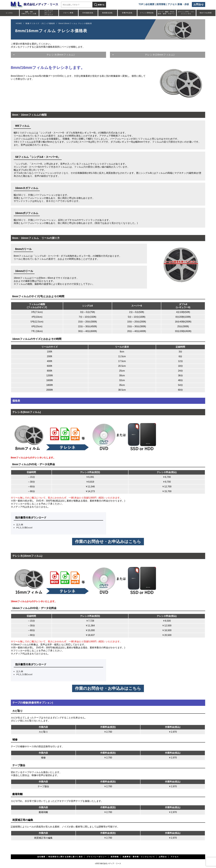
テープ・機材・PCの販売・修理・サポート (166, 13)
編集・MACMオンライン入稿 (29, 13)
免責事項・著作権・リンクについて (139, 857)
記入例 (20, 525)
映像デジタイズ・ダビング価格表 (40, 23)
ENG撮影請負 (88, 13)
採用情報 (161, 4)
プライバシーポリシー (97, 857)
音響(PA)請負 (127, 13)
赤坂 (187, 4)
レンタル (9, 13)
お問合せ (199, 4)
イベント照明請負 (147, 13)
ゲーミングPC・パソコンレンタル (186, 13)
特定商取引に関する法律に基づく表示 (66, 857)
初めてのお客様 (206, 13)
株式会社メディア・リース (35, 4)
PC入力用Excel (25, 528)
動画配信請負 (107, 13)
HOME (19, 23)
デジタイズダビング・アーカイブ (49, 13)
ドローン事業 (68, 13)
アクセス (175, 857)
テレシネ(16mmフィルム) (160, 55)
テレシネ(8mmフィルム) (61, 55)
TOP (141, 4)
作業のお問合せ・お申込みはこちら (108, 542)
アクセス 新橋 (175, 4)
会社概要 (150, 4)
